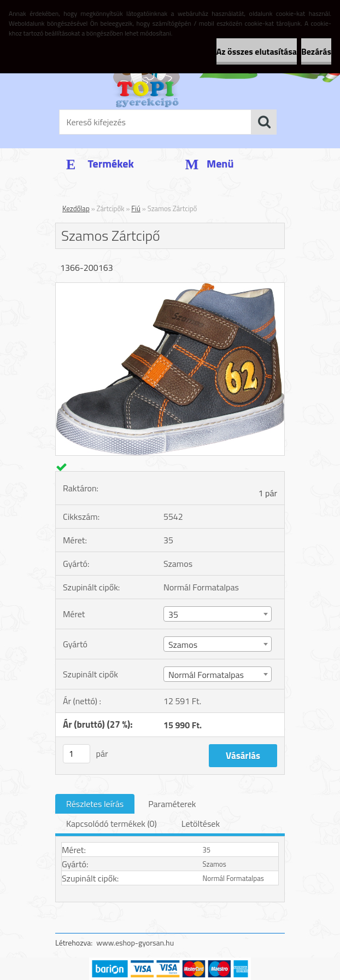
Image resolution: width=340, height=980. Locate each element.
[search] (264, 122)
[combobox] (218, 614)
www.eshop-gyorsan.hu (135, 943)
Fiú (136, 208)
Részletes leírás (95, 804)
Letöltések (201, 824)
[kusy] (77, 754)
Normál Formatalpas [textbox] (206, 675)
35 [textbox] (173, 614)
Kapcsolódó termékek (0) (112, 824)
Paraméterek (172, 804)
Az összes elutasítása (257, 51)
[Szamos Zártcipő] (170, 287)
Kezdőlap (76, 208)
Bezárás (316, 51)
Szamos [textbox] (183, 645)
